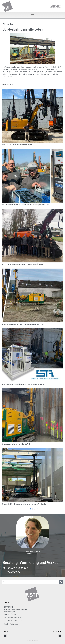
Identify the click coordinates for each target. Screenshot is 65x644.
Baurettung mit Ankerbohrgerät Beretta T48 (16, 444)
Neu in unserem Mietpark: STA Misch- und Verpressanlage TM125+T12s (25, 205)
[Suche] (61, 582)
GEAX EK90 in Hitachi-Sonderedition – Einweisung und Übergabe (23, 264)
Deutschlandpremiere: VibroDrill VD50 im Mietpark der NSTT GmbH (23, 324)
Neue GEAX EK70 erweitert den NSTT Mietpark (17, 145)
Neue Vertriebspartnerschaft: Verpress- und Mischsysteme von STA (24, 384)
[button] (32, 15)
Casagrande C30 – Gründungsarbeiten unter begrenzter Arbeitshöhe (24, 504)
